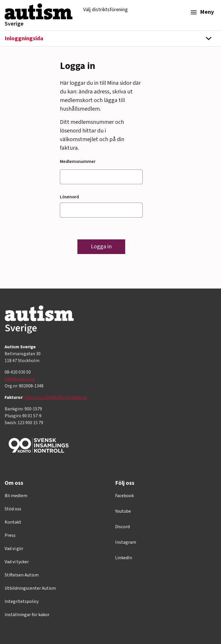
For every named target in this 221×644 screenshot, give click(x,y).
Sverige (14, 24)
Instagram (126, 542)
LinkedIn (124, 558)
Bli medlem (16, 496)
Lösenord (69, 197)
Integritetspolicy (22, 601)
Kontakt (13, 522)
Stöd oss (13, 509)
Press (10, 535)
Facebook (124, 496)
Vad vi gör (14, 549)
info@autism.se (20, 379)
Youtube (123, 511)
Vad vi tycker (17, 562)
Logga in (101, 247)
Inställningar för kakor (27, 615)
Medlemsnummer (78, 162)
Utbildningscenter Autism (30, 588)
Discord (122, 527)
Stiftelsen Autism (22, 575)
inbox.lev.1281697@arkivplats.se (56, 397)
